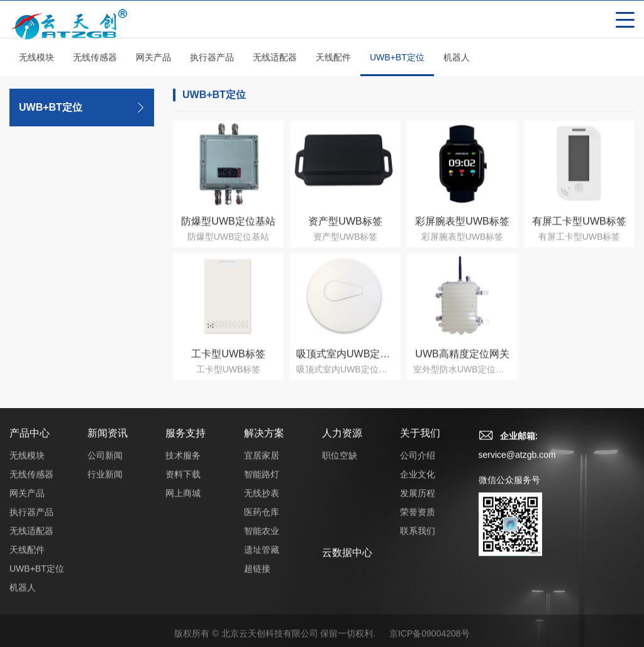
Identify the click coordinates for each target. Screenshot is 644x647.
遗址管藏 (262, 560)
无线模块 (36, 59)
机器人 (457, 59)
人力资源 (342, 443)
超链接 (257, 578)
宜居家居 (262, 465)
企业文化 (418, 484)
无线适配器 (275, 59)
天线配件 (333, 59)
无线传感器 (95, 59)
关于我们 (420, 443)
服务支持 (186, 443)
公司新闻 (105, 465)
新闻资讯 (108, 443)
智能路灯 (262, 484)
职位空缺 (340, 465)
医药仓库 (262, 522)
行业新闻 (105, 484)
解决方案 (264, 443)
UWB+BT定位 (397, 66)
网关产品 (153, 59)
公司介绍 (418, 465)
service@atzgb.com (517, 465)
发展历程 (418, 503)
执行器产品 (212, 59)
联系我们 (418, 541)
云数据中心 (347, 562)
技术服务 (183, 465)
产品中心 (30, 443)
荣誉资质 (418, 522)
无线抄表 (262, 503)
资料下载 (183, 484)
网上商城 (183, 503)
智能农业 (262, 541)
